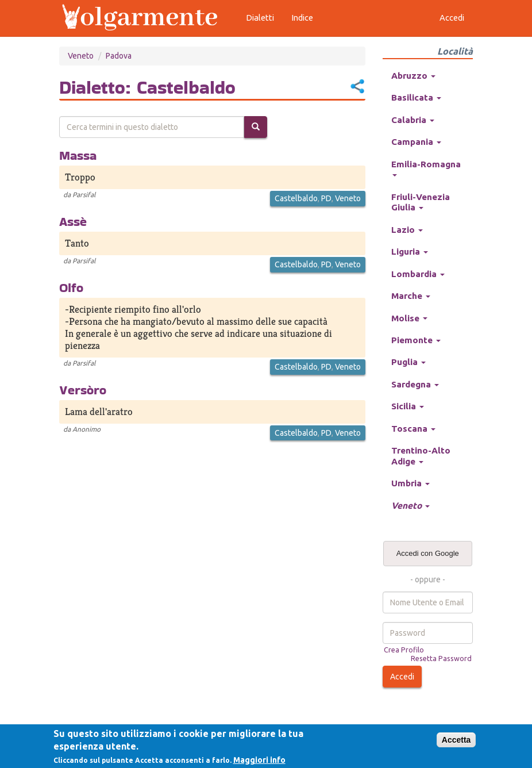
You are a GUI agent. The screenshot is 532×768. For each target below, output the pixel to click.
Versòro (83, 390)
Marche (411, 296)
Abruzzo (413, 76)
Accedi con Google (428, 553)
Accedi (402, 677)
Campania (416, 142)
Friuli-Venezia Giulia (421, 202)
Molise (409, 318)
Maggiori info (259, 760)
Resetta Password (441, 658)
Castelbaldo (296, 198)
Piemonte (416, 340)
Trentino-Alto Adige (421, 456)
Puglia (408, 362)
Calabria (413, 120)
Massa (78, 155)
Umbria (410, 483)
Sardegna (415, 384)
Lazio (407, 230)
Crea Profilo (404, 650)
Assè (73, 221)
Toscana (413, 429)
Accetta (456, 740)
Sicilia (408, 406)
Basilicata (416, 97)
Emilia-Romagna (426, 168)
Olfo (71, 287)
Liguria (410, 251)
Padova (119, 56)
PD (326, 198)
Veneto (81, 56)
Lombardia (418, 274)
